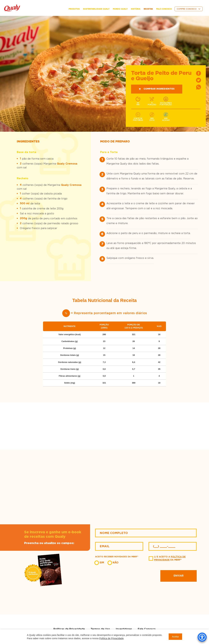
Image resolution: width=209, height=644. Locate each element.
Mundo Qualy (120, 9)
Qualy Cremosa (67, 164)
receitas (148, 9)
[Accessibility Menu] (202, 637)
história (136, 9)
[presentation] (129, 576)
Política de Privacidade (111, 638)
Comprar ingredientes (157, 89)
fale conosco (164, 9)
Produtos (74, 9)
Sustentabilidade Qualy (96, 9)
